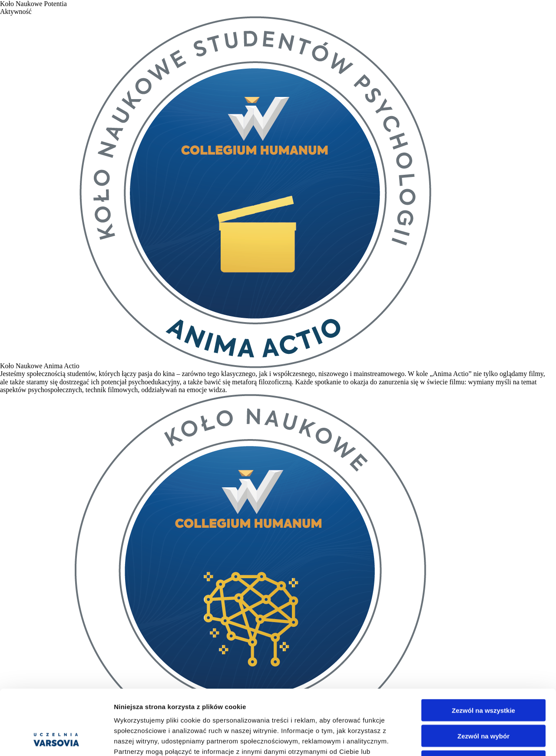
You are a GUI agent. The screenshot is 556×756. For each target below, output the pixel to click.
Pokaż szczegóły (463, 739)
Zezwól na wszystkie (483, 649)
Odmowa (483, 701)
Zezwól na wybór (483, 675)
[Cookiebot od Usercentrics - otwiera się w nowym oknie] (56, 739)
